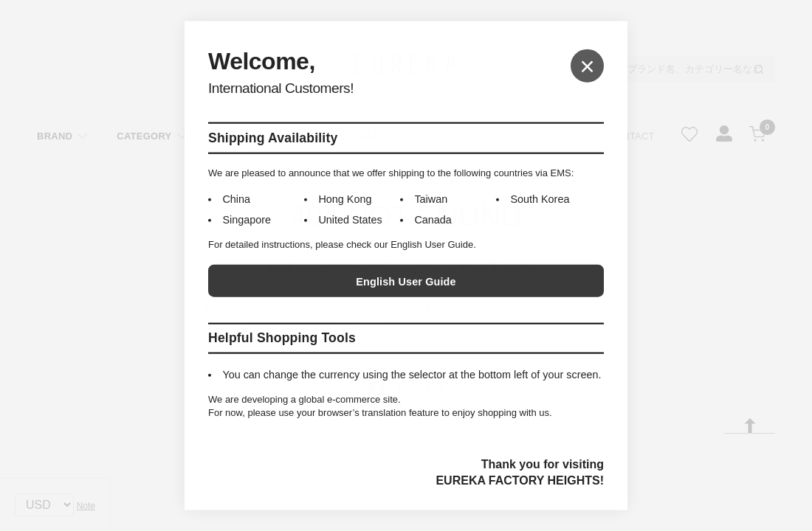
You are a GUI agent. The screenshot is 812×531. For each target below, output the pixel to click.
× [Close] (587, 65)
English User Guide (406, 282)
